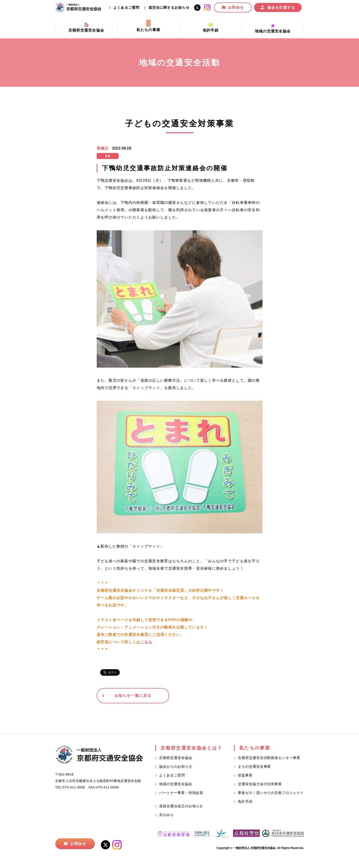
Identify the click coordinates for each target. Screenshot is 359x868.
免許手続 (245, 801)
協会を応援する (281, 7)
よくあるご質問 (126, 7)
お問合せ (236, 7)
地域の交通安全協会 (176, 784)
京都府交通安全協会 (176, 758)
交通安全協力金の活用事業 (260, 784)
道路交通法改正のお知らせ (181, 806)
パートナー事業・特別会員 (181, 793)
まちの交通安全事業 (254, 766)
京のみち (166, 815)
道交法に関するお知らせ (169, 7)
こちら (146, 642)
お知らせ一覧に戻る (132, 696)
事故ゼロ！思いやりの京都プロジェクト (271, 793)
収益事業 (245, 775)
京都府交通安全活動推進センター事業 (269, 758)
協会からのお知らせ (176, 766)
